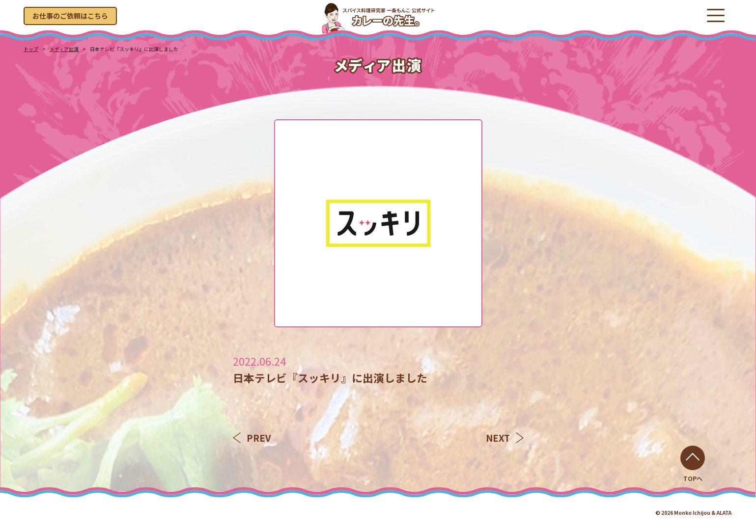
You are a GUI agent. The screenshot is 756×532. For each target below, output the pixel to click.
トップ (31, 49)
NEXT (505, 438)
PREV (252, 438)
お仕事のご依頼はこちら (70, 16)
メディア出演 (64, 49)
